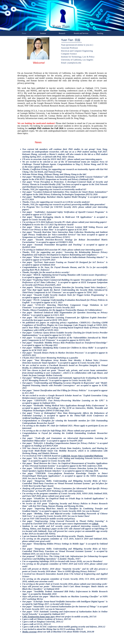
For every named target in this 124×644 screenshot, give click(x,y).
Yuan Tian (61, 26)
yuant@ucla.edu (74, 63)
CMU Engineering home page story (39, 617)
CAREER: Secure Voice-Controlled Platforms (82, 456)
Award (59, 310)
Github (95, 524)
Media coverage (29, 632)
